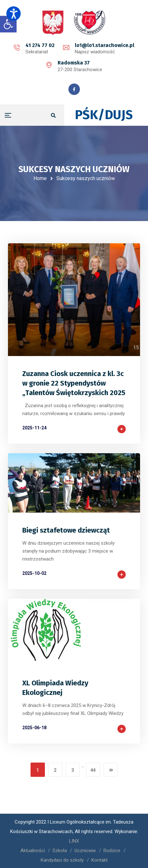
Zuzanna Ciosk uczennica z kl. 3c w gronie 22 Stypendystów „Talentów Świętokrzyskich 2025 (74, 383)
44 (93, 770)
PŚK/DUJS (104, 115)
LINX (74, 841)
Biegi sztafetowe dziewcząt (66, 530)
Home (40, 178)
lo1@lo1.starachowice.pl (105, 45)
